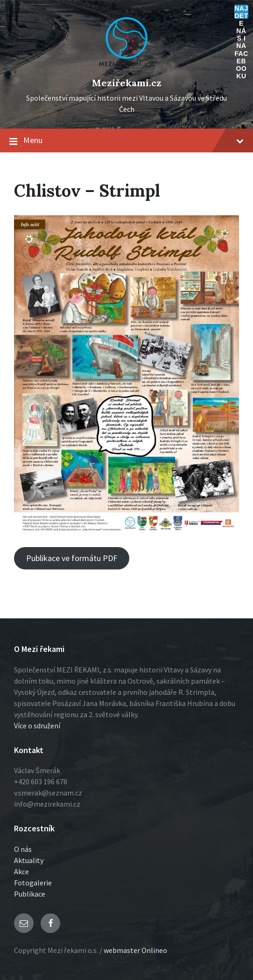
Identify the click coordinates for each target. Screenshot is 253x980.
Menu (126, 141)
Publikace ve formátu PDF (72, 558)
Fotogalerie (33, 883)
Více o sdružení (37, 726)
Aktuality (29, 860)
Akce (21, 871)
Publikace (30, 894)
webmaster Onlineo (135, 950)
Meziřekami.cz (127, 83)
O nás (23, 849)
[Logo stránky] (126, 67)
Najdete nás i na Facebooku (241, 12)
